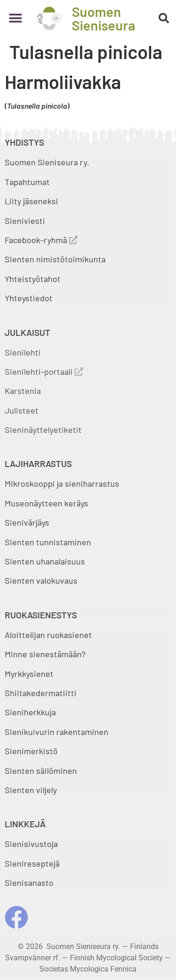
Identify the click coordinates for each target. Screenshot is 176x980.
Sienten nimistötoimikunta (55, 259)
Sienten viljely (31, 790)
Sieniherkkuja (30, 712)
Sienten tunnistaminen (48, 542)
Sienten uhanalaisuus (45, 561)
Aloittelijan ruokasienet (48, 635)
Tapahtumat (27, 182)
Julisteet (22, 410)
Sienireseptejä (32, 863)
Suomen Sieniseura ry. (47, 162)
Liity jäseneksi (31, 201)
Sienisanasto (29, 883)
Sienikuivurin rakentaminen (57, 732)
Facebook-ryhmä (41, 240)
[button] (15, 19)
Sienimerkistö (31, 751)
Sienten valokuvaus (41, 580)
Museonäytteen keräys (46, 503)
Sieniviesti (26, 221)
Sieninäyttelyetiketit (43, 430)
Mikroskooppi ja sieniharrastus (62, 483)
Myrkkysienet (29, 674)
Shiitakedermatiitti (41, 693)
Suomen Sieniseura (103, 18)
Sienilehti (23, 352)
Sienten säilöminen (41, 771)
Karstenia (23, 391)
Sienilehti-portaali (44, 371)
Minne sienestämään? (45, 654)
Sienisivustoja (31, 844)
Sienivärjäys (27, 522)
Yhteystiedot (29, 298)
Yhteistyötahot (33, 279)
